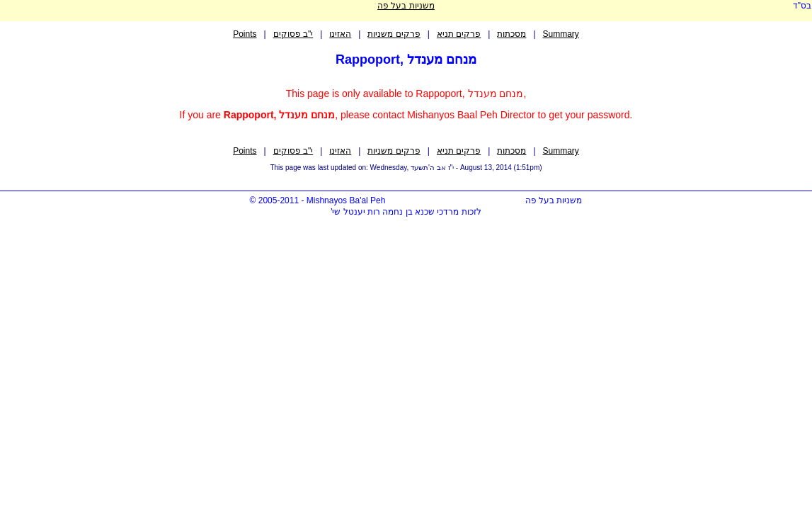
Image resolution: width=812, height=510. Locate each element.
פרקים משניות (394, 34)
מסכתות (511, 34)
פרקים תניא (459, 34)
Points (245, 34)
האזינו (340, 34)
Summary (561, 34)
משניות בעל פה (406, 6)
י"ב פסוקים (293, 34)
